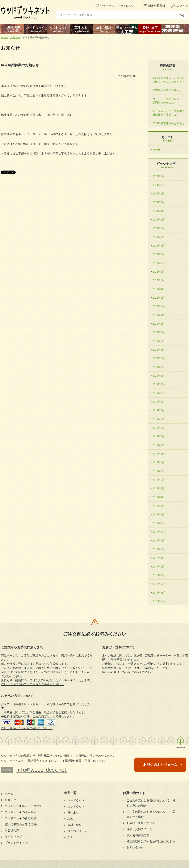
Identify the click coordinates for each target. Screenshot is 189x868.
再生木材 (73, 813)
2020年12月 (159, 358)
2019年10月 (159, 393)
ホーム (9, 794)
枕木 (70, 819)
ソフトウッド (76, 807)
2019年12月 (159, 384)
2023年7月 (159, 237)
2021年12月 (159, 306)
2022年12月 (159, 263)
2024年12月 (159, 185)
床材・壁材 (75, 825)
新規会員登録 (154, 6)
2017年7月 (159, 549)
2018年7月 (159, 471)
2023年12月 (159, 228)
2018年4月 (159, 497)
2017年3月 (159, 567)
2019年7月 (159, 419)
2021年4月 (159, 350)
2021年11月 (159, 315)
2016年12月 (159, 584)
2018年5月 (159, 488)
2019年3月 (159, 436)
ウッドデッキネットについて (117, 6)
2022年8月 (159, 272)
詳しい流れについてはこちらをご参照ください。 (32, 684)
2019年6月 (159, 428)
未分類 (157, 150)
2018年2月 (159, 514)
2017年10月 (159, 532)
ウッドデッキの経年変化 (21, 812)
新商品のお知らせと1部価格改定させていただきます (169, 80)
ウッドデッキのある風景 (21, 818)
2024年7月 (159, 202)
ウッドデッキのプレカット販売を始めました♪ (169, 101)
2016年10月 (159, 601)
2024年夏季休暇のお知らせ (169, 123)
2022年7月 (159, 280)
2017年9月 (159, 541)
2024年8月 (159, 194)
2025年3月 (159, 176)
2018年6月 (159, 480)
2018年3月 (159, 506)
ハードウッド (76, 800)
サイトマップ (13, 837)
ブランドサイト (15, 843)
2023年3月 (159, 254)
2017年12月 (159, 523)
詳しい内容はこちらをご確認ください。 (27, 728)
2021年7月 (159, 332)
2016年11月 (159, 593)
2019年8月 (159, 410)
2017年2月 (159, 575)
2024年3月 (159, 220)
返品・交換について (139, 829)
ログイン (179, 6)
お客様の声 (12, 830)
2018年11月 (159, 454)
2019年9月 (159, 402)
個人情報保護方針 (138, 835)
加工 (70, 837)
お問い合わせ (135, 848)
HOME (5, 37)
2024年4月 (159, 211)
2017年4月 (159, 558)
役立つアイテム (77, 831)
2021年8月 (159, 324)
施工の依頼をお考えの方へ (22, 824)
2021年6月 (159, 341)
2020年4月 (159, 376)
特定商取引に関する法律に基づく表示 (151, 841)
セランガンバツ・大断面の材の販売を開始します (169, 113)
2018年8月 (159, 462)
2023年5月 (159, 246)
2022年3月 (159, 298)
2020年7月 (159, 367)
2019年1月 (159, 445)
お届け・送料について (141, 823)
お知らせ (15, 37)
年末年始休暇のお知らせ (167, 90)
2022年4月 (159, 289)
